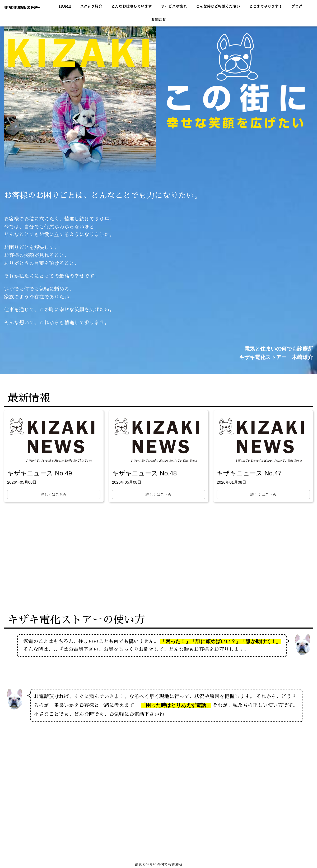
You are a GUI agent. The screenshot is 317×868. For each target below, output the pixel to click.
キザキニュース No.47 (249, 473)
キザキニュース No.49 (39, 473)
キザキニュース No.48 (144, 473)
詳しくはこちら (54, 494)
